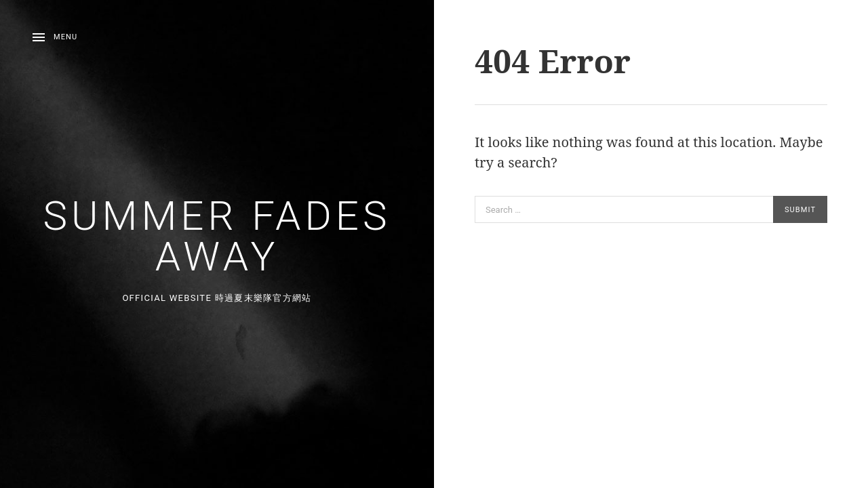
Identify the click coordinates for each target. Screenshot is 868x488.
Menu (65, 37)
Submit (800, 210)
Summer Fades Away (217, 236)
